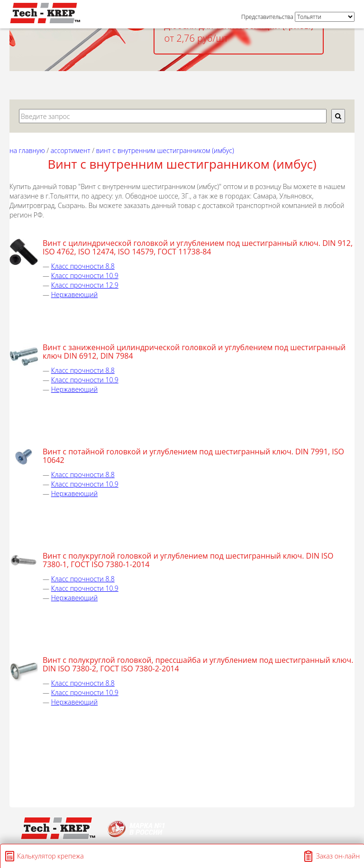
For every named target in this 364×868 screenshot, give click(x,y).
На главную (27, 150)
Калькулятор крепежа (50, 856)
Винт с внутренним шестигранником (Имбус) (165, 150)
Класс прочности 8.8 (83, 266)
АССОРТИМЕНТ (71, 150)
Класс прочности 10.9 (85, 276)
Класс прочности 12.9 (85, 285)
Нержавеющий (74, 294)
